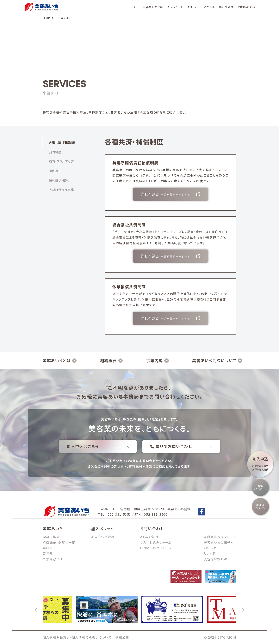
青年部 (48, 553)
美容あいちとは (153, 7)
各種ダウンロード (260, 488)
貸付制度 (55, 152)
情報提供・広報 (59, 180)
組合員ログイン (260, 506)
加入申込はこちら (98, 446)
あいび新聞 (226, 7)
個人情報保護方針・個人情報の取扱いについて (77, 637)
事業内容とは (53, 559)
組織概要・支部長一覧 (59, 542)
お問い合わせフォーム (155, 548)
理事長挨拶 (51, 537)
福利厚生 (55, 171)
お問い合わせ (247, 7)
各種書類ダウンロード (220, 537)
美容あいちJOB (216, 559)
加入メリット (175, 7)
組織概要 (108, 361)
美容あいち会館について (214, 361)
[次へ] (243, 609)
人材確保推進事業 (61, 190)
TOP (135, 7)
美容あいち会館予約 (219, 542)
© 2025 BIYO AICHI (220, 637)
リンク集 (210, 553)
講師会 (48, 548)
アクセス (209, 7)
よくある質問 (149, 537)
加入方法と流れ (103, 537)
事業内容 (155, 361)
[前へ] (36, 609)
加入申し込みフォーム (156, 542)
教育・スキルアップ (61, 161)
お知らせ (193, 7)
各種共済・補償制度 (62, 142)
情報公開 (122, 637)
